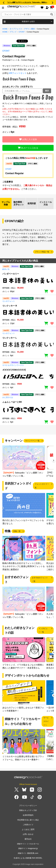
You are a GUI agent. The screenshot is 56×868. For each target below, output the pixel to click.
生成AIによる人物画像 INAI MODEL (28, 858)
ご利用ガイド (28, 825)
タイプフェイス (16, 29)
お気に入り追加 (28, 139)
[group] (24, 461)
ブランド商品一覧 (42, 252)
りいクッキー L (10, 338)
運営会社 (28, 839)
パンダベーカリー (11, 274)
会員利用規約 (28, 815)
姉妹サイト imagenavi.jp (28, 848)
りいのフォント (9, 301)
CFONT (22, 32)
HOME (5, 29)
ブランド (13, 32)
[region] (28, 98)
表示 (47, 91)
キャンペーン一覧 (32, 441)
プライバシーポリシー (28, 806)
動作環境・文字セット (19, 203)
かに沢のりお (8, 397)
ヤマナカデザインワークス (13, 365)
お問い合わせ (28, 834)
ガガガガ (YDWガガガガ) (14, 370)
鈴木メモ (6, 269)
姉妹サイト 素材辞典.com (28, 853)
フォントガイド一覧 (42, 486)
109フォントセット (18, 73)
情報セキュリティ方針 (28, 810)
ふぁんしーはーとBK (12, 402)
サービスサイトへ (46, 721)
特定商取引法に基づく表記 (28, 820)
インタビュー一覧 (43, 630)
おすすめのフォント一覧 (40, 579)
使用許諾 (32, 203)
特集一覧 (17, 531)
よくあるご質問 (28, 829)
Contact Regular (15, 173)
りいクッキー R (10, 306)
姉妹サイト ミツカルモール (28, 844)
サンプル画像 (6, 203)
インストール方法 (46, 203)
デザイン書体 (29, 29)
